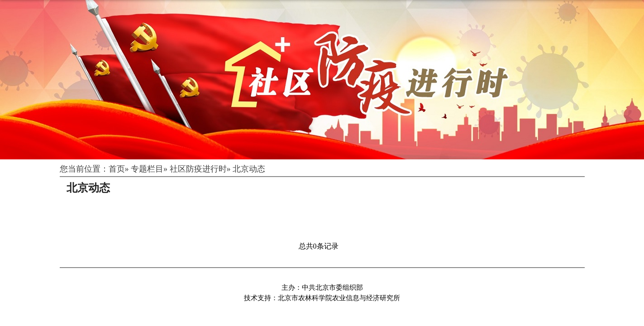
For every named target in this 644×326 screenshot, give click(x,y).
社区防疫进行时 (198, 169)
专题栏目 (147, 169)
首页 (117, 169)
